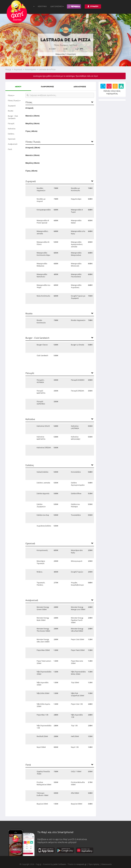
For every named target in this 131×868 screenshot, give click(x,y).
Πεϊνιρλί (11, 123)
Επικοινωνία (106, 864)
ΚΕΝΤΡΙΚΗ (42, 6)
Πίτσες (11, 95)
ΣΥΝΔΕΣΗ (93, 6)
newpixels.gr (81, 864)
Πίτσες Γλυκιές (14, 101)
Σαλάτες (11, 134)
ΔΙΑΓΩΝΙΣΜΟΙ (57, 6)
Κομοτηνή (18, 69)
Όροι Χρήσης (94, 864)
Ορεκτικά (12, 139)
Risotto (11, 111)
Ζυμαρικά (12, 106)
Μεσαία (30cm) (32, 116)
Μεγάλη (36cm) (32, 123)
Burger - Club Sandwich (13, 117)
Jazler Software (60, 864)
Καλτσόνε (12, 129)
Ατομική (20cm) (33, 148)
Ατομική (29, 108)
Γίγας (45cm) (31, 131)
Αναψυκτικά (13, 144)
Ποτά (10, 149)
